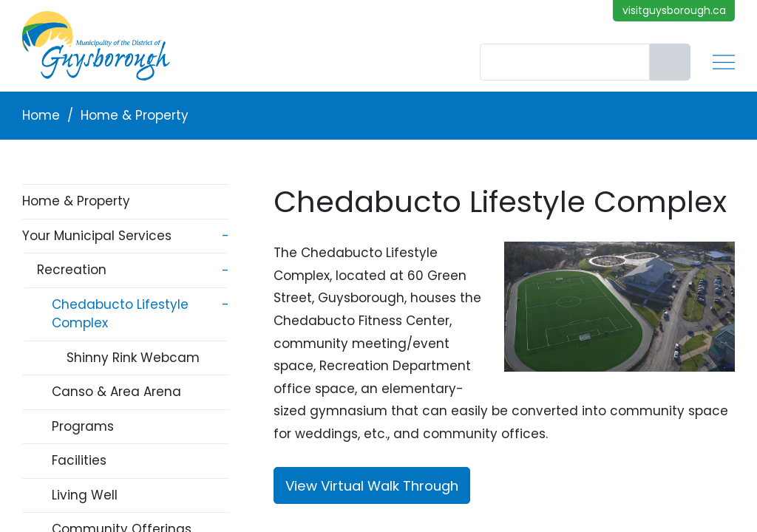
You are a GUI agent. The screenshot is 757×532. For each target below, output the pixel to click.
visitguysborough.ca (674, 10)
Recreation (72, 270)
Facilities (79, 460)
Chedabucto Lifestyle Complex (120, 314)
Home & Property (135, 115)
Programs (83, 426)
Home (41, 115)
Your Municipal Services (97, 236)
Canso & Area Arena (116, 392)
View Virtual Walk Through (372, 486)
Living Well (85, 495)
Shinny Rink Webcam (133, 358)
